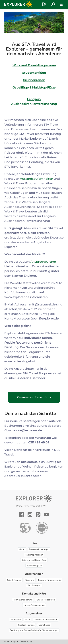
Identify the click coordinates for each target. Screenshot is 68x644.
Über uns (30, 580)
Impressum (16, 620)
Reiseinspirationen (34, 555)
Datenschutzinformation (46, 620)
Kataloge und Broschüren (34, 560)
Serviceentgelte (34, 566)
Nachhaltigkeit (34, 585)
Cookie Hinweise (26, 625)
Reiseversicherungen (39, 549)
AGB (28, 620)
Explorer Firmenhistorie (50, 580)
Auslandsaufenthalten (37, 179)
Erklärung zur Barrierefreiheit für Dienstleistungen (34, 630)
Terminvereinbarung (23, 600)
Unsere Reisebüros (46, 600)
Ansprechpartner (43, 262)
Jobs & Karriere (14, 580)
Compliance (44, 625)
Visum (22, 549)
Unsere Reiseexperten (34, 605)
